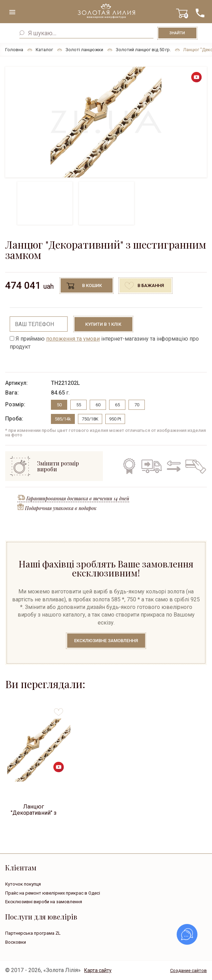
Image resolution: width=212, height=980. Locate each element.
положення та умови (73, 339)
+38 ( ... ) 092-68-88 (200, 13)
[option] (106, 122)
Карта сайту (98, 970)
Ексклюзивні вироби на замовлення (44, 902)
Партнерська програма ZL (33, 933)
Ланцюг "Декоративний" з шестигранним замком (34, 809)
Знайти (177, 33)
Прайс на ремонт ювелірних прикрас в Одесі (53, 893)
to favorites (59, 709)
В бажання (151, 285)
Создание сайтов (188, 970)
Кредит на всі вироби (194, 466)
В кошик (92, 285)
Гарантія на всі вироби (129, 466)
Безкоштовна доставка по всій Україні (151, 466)
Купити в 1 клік (103, 324)
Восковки (16, 942)
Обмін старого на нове (173, 466)
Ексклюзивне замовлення (106, 641)
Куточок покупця (23, 884)
